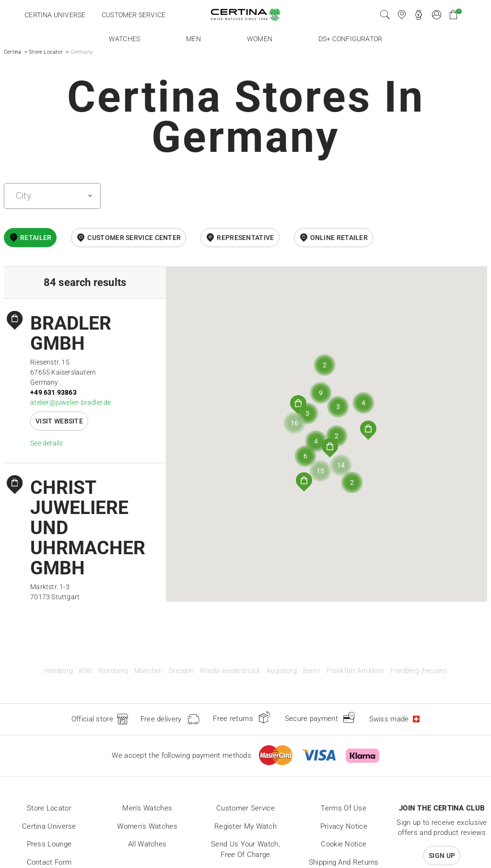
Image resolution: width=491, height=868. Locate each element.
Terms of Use (344, 808)
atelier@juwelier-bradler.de (70, 402)
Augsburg (282, 671)
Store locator (49, 808)
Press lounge (49, 844)
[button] (304, 482)
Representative (245, 238)
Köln (86, 671)
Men (193, 39)
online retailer (339, 238)
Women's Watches (147, 826)
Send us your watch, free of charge (245, 849)
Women (260, 39)
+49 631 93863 (53, 392)
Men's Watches (147, 808)
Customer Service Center (134, 238)
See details (47, 443)
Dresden (181, 671)
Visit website (59, 421)
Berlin (312, 671)
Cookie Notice (344, 844)
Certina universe (55, 15)
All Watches (147, 844)
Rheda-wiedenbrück (230, 671)
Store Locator (46, 52)
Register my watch (245, 826)
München (148, 671)
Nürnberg (113, 671)
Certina (12, 52)
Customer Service (245, 808)
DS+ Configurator (350, 39)
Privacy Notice (344, 826)
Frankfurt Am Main (355, 671)
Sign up (442, 856)
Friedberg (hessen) (419, 671)
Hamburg (58, 671)
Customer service (134, 15)
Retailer (36, 238)
